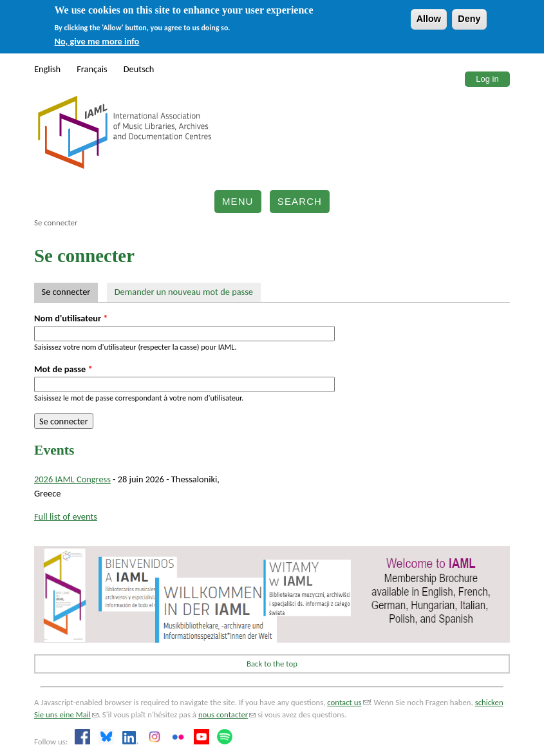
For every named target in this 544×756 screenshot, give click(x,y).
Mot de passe (63, 369)
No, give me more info (97, 41)
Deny (469, 19)
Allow (429, 19)
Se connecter (70, 291)
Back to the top (272, 664)
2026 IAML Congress (72, 479)
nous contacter (227, 714)
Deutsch (139, 69)
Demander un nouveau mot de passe (184, 292)
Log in (487, 79)
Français (92, 69)
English (47, 69)
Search (300, 201)
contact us (348, 702)
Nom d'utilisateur (71, 318)
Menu (238, 201)
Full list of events (66, 516)
